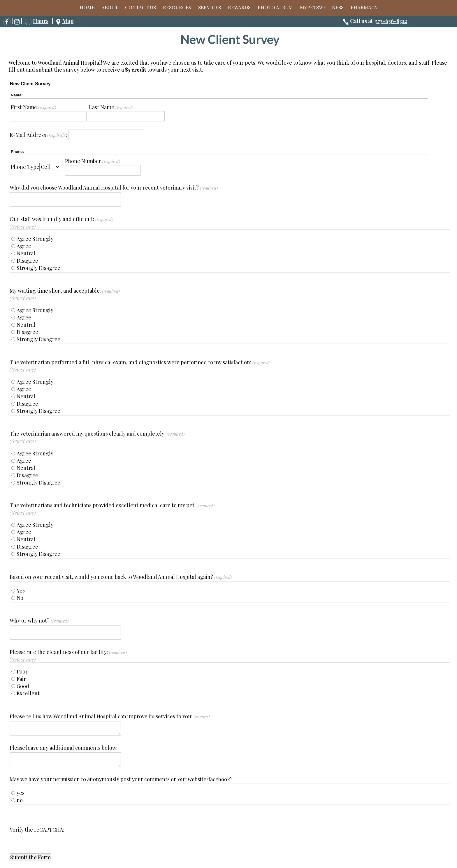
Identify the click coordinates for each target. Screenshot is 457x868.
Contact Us (140, 7)
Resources (177, 7)
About (110, 7)
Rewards (239, 7)
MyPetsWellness (322, 7)
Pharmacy (364, 7)
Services (210, 7)
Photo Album (275, 7)
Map (68, 21)
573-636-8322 (391, 21)
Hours (41, 21)
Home (87, 7)
